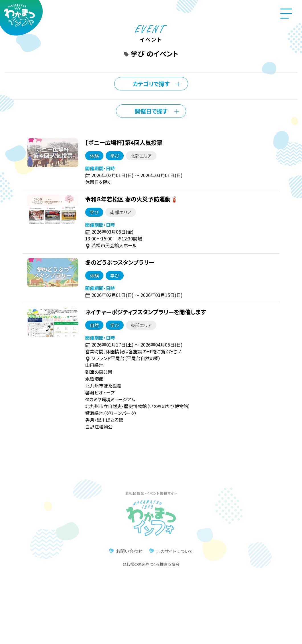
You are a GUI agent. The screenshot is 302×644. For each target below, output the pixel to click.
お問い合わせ (129, 551)
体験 (94, 155)
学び (114, 155)
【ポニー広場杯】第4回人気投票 (123, 142)
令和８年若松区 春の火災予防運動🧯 (131, 199)
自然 (94, 325)
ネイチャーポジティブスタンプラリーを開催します (145, 312)
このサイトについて (175, 551)
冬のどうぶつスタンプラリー (119, 262)
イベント (151, 36)
